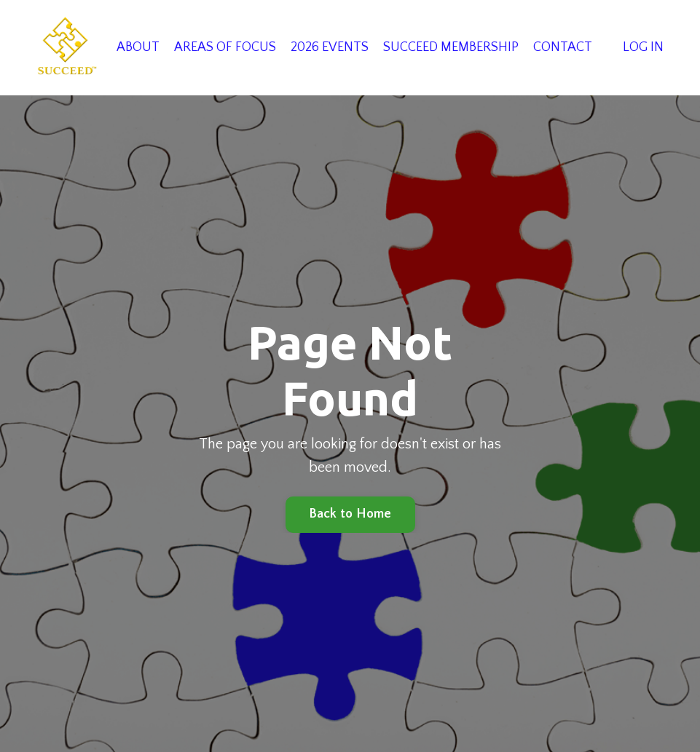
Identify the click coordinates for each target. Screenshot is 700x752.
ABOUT (138, 47)
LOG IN (643, 47)
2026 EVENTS (330, 47)
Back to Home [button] (350, 514)
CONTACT (563, 47)
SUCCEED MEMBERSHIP (451, 47)
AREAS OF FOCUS (225, 47)
